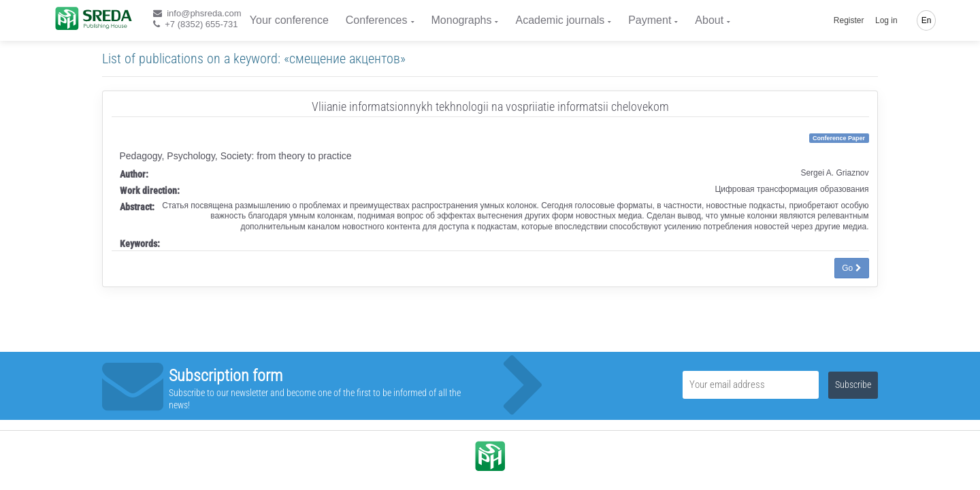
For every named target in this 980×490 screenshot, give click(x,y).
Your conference (289, 20)
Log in (886, 20)
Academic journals (560, 20)
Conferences (377, 20)
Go (851, 268)
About (709, 20)
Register (849, 20)
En (927, 20)
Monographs (462, 20)
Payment (650, 20)
